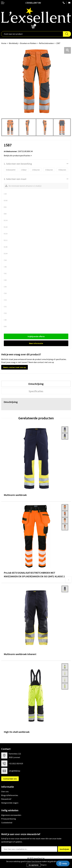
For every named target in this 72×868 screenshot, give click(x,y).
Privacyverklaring (9, 819)
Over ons (5, 791)
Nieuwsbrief (6, 799)
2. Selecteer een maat (15, 179)
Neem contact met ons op (15, 367)
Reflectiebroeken (46, 43)
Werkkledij (13, 43)
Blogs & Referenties (10, 795)
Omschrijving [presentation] (36, 384)
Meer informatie (36, 343)
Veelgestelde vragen (10, 803)
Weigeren (44, 865)
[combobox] (32, 34)
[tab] (36, 384)
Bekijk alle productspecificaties (18, 155)
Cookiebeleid (7, 823)
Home (4, 43)
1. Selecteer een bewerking (18, 164)
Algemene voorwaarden (11, 815)
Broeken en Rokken (28, 43)
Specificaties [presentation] (36, 391)
